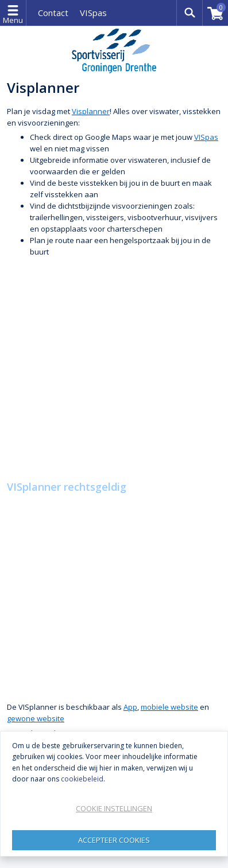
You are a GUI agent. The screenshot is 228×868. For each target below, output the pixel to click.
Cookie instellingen (114, 808)
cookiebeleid (82, 779)
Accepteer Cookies (114, 840)
